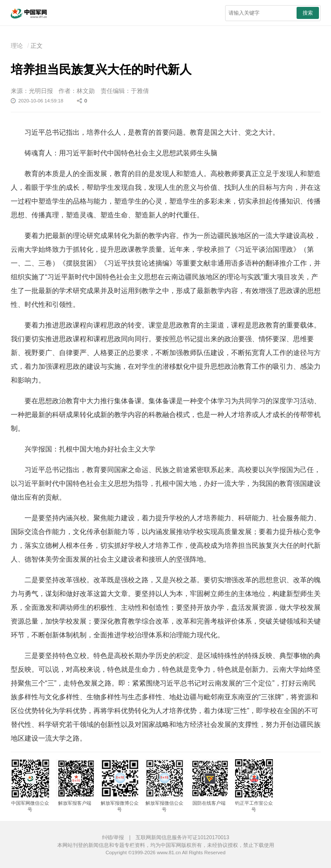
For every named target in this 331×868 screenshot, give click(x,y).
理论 (17, 46)
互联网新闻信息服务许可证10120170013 (182, 837)
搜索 (308, 13)
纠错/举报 (113, 837)
